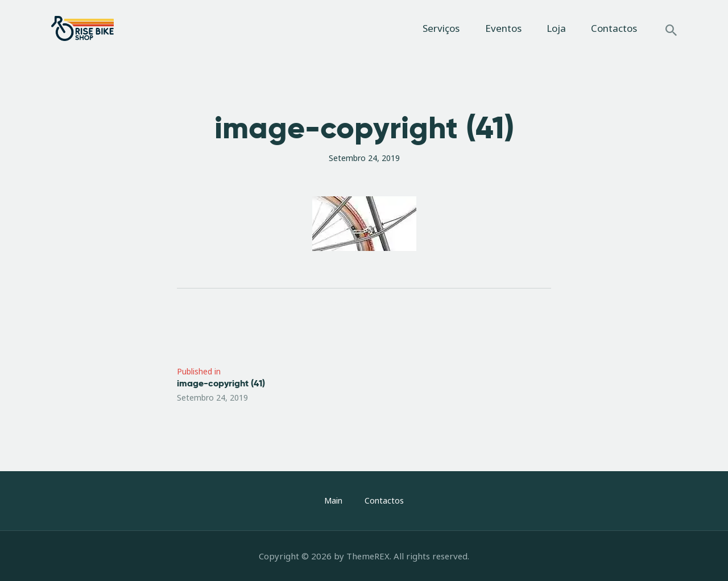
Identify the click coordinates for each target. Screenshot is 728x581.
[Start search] (671, 30)
